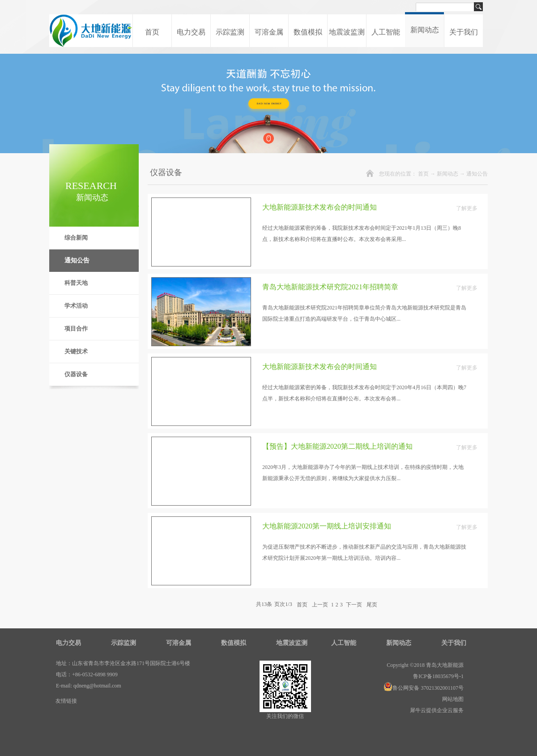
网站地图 (452, 699)
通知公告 (477, 174)
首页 (152, 32)
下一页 (354, 604)
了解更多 (467, 208)
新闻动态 (447, 174)
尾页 (372, 604)
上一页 (320, 604)
